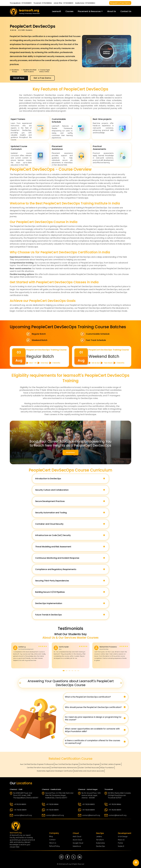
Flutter (121, 843)
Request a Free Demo (120, 3)
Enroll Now (19, 78)
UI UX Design (123, 837)
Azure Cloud (77, 840)
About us (53, 843)
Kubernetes (101, 843)
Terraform (100, 840)
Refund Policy (54, 846)
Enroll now (70, 452)
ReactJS (121, 840)
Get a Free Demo (42, 78)
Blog (51, 836)
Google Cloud (78, 843)
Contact (52, 840)
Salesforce (77, 846)
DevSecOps (101, 846)
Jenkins (99, 837)
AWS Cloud (77, 837)
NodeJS (121, 846)
